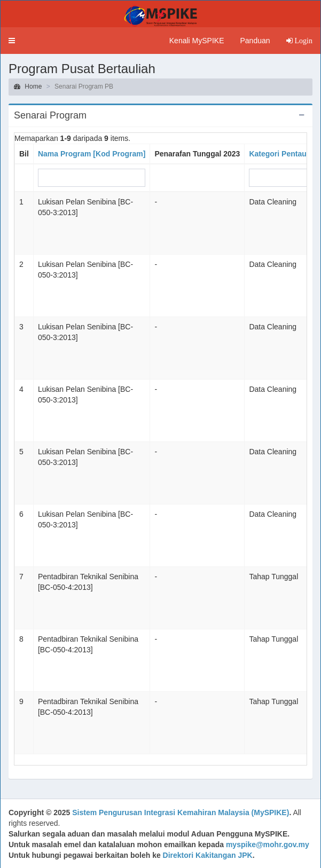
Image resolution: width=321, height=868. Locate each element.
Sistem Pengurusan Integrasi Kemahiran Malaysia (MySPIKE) (181, 812)
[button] (12, 41)
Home (28, 86)
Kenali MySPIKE (197, 41)
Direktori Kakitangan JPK (208, 855)
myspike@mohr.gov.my (268, 845)
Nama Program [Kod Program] (92, 154)
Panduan (255, 41)
